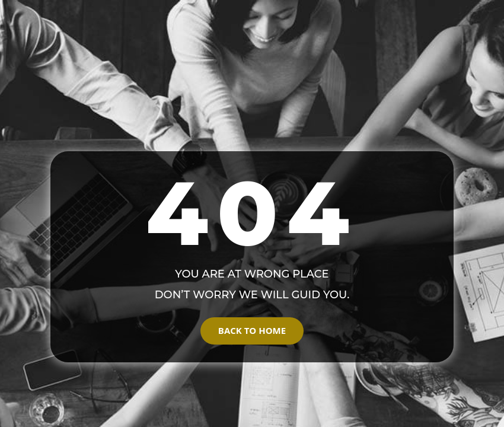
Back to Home (252, 330)
